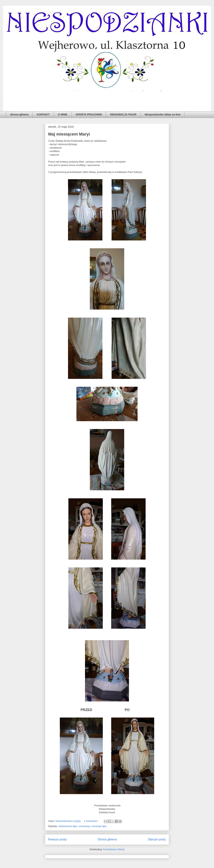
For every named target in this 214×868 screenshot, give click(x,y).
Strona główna (19, 114)
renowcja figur (99, 826)
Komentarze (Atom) (114, 849)
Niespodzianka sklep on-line (163, 114)
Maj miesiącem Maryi (69, 134)
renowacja (84, 826)
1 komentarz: (91, 821)
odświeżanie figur (68, 826)
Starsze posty (157, 839)
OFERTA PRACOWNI (89, 114)
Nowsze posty (57, 839)
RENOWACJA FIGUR (123, 114)
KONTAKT (43, 114)
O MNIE (63, 114)
